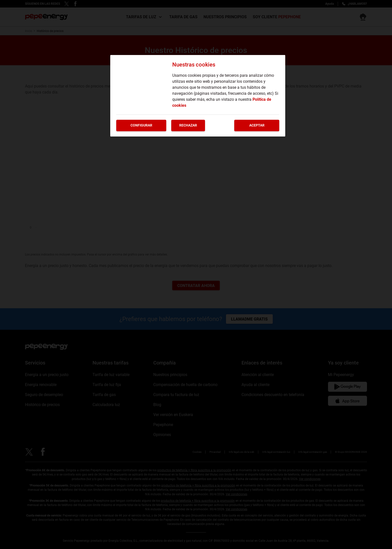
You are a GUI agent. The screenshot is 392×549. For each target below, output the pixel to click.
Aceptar (257, 125)
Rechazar (188, 125)
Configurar (141, 125)
